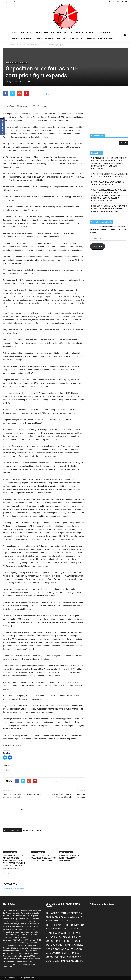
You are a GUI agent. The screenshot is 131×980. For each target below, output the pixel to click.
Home (13, 32)
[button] (125, 35)
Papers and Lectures (67, 38)
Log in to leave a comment (13, 888)
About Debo (42, 32)
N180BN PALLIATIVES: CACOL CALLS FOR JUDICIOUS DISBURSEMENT (71, 858)
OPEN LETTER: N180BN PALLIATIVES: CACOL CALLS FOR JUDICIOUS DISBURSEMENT (43, 858)
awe (23, 809)
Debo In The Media (45, 38)
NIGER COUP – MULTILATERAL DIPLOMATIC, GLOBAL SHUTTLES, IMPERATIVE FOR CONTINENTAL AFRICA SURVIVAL (109, 209)
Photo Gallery (59, 32)
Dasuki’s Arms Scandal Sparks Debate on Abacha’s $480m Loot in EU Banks (67, 796)
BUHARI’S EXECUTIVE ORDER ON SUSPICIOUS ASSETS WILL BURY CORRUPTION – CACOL (64, 917)
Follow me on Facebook (102, 904)
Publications (103, 32)
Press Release (88, 38)
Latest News (26, 32)
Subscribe (97, 246)
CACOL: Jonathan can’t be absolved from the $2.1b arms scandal (22, 796)
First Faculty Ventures (81, 32)
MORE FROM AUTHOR (32, 830)
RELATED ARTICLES (12, 830)
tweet (49, 94)
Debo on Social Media (21, 38)
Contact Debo (105, 38)
